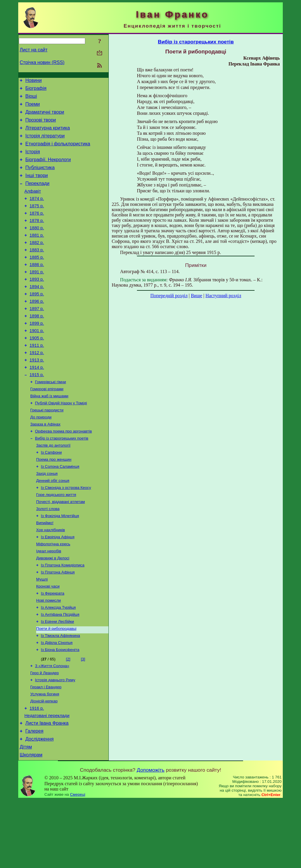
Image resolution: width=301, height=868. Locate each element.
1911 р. (37, 377)
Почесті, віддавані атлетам (61, 547)
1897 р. (37, 336)
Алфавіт (33, 204)
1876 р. (37, 229)
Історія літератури (45, 143)
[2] (68, 717)
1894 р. (37, 311)
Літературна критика (47, 134)
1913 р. (37, 393)
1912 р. (37, 385)
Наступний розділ (223, 296)
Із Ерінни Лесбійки (57, 677)
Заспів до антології (53, 486)
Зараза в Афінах (45, 464)
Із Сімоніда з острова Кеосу (66, 532)
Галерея (34, 796)
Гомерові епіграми (47, 425)
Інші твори (37, 187)
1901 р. (37, 361)
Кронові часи (48, 639)
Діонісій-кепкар (44, 763)
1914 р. (37, 402)
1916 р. (37, 771)
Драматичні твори (45, 116)
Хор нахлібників (51, 578)
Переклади (37, 196)
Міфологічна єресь (53, 593)
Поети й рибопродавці (56, 685)
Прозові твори (41, 125)
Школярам (31, 823)
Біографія (36, 90)
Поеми (32, 108)
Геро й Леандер (45, 732)
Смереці (78, 862)
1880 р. (37, 245)
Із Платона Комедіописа (63, 616)
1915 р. (37, 410)
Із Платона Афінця (58, 624)
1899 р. (37, 352)
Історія (33, 160)
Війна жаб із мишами (49, 433)
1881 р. (37, 254)
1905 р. (37, 369)
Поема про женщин (54, 502)
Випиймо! (45, 570)
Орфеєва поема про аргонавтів (63, 471)
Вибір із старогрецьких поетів (62, 479)
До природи (41, 456)
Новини (34, 81)
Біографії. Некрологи (48, 169)
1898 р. (37, 344)
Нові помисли (49, 654)
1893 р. (37, 303)
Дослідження (39, 805)
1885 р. (37, 278)
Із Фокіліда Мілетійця (60, 563)
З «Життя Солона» (52, 725)
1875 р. (37, 221)
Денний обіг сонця (53, 525)
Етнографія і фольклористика (58, 152)
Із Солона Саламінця (60, 509)
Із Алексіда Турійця (58, 662)
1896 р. (37, 328)
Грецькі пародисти (47, 448)
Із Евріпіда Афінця (58, 586)
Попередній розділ (169, 296)
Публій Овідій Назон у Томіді (61, 441)
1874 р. (37, 213)
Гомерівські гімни (51, 418)
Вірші (31, 99)
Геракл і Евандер (46, 747)
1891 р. (37, 295)
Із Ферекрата (53, 647)
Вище (197, 296)
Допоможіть (150, 838)
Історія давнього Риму (55, 740)
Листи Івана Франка (47, 787)
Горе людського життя (56, 540)
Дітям (26, 814)
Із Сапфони (51, 494)
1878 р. (37, 237)
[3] (83, 717)
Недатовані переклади (47, 779)
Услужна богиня (45, 755)
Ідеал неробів (49, 601)
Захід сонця (47, 517)
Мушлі (42, 631)
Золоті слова (48, 555)
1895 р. (37, 319)
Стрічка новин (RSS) (42, 62)
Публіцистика (40, 178)
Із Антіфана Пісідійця (60, 670)
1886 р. (37, 287)
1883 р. (37, 270)
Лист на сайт (34, 50)
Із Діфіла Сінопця (57, 700)
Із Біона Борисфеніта (60, 708)
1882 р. (37, 262)
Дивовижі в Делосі (53, 609)
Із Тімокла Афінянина (60, 693)
